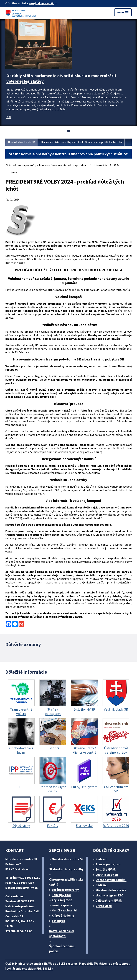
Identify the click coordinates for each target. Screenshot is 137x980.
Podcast (101, 859)
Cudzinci (102, 885)
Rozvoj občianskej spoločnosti (62, 933)
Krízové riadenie (63, 916)
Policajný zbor (61, 895)
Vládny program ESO (110, 895)
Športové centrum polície (62, 949)
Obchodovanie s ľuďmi (111, 880)
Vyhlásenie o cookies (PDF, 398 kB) (30, 969)
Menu (123, 12)
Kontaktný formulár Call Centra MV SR (22, 914)
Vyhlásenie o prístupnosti (113, 964)
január (15, 172)
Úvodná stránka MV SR (21, 142)
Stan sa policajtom (108, 864)
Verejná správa (62, 905)
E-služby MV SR (106, 869)
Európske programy (65, 890)
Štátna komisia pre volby (66, 869)
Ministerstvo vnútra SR (68, 859)
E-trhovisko (104, 906)
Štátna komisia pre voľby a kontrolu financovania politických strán (81, 142)
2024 (116, 165)
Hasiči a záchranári (64, 910)
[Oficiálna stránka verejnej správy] (44, 3)
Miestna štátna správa (111, 890)
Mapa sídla (86, 964)
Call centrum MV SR (109, 901)
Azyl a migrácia (62, 900)
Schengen (58, 921)
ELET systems (68, 964)
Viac (9, 117)
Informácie (101, 165)
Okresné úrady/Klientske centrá (66, 882)
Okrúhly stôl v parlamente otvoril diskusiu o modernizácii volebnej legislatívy (61, 78)
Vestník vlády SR (107, 875)
